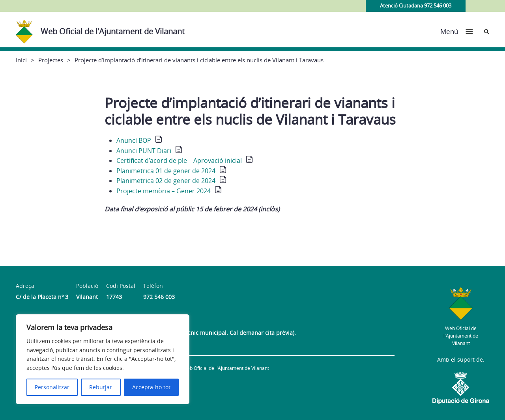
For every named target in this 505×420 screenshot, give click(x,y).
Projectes (51, 60)
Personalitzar (52, 387)
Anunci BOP (134, 140)
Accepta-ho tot (151, 387)
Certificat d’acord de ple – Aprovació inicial (179, 161)
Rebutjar (101, 387)
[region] (103, 359)
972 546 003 (159, 297)
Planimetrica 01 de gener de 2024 (166, 171)
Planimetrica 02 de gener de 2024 (166, 181)
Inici (21, 60)
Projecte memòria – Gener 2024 (164, 191)
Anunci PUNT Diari (144, 151)
